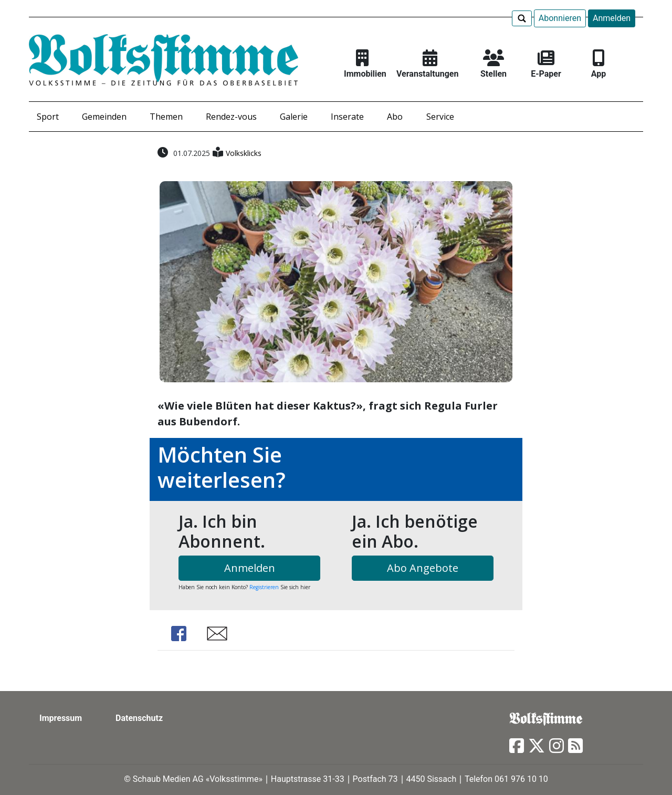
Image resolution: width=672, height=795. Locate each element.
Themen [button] (166, 117)
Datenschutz (139, 718)
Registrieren (264, 587)
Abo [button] (395, 117)
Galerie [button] (294, 117)
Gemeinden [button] (104, 117)
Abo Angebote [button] (423, 568)
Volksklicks (244, 153)
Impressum (61, 718)
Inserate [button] (347, 117)
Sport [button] (48, 117)
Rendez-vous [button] (231, 117)
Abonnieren (560, 18)
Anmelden (612, 18)
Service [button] (440, 117)
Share (178, 634)
